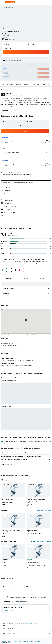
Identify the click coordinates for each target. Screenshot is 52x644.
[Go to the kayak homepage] (10, 2)
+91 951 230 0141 (6, 37)
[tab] (9, 278)
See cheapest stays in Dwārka (43, 510)
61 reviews (11, 39)
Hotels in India (22, 641)
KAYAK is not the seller (27, 628)
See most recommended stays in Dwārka (41, 541)
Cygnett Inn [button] (5, 559)
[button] (3, 2)
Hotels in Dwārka (9, 610)
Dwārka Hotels (38, 641)
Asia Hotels (15, 641)
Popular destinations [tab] (21, 602)
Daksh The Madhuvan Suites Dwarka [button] (36, 500)
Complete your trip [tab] (9, 602)
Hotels (9, 641)
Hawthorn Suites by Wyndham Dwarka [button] (36, 561)
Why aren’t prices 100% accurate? (27, 633)
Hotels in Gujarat (30, 641)
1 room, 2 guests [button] (8, 48)
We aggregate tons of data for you (27, 631)
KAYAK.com (4, 641)
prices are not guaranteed (31, 624)
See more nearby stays (45, 480)
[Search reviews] (27, 284)
